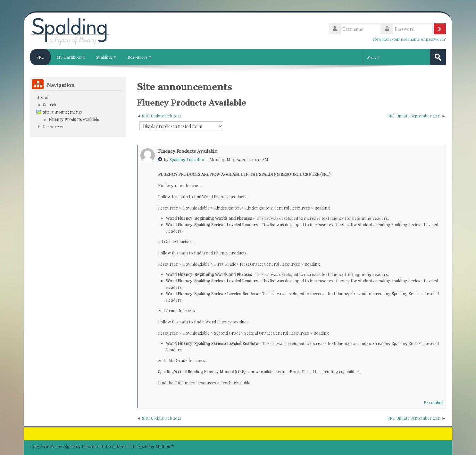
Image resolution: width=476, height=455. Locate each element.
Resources (139, 57)
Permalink (434, 402)
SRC (40, 57)
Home (42, 97)
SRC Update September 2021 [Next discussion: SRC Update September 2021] (414, 116)
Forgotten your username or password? (409, 39)
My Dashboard (71, 57)
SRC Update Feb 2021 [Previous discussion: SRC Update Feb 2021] (162, 116)
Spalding (106, 57)
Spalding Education (188, 159)
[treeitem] (78, 97)
